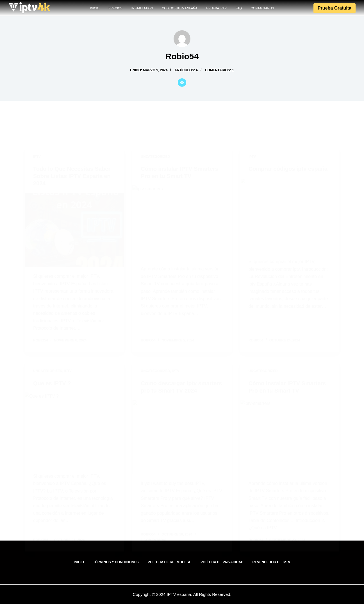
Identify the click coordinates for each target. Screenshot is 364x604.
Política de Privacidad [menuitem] (222, 562)
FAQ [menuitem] (239, 8)
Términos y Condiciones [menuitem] (116, 562)
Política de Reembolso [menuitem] (170, 562)
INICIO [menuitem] (95, 8)
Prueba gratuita (335, 8)
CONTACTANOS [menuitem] (262, 8)
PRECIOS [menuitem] (115, 8)
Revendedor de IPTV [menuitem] (271, 562)
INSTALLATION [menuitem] (142, 8)
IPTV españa (178, 594)
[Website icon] (182, 83)
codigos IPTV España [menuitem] (179, 8)
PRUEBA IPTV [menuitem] (217, 8)
